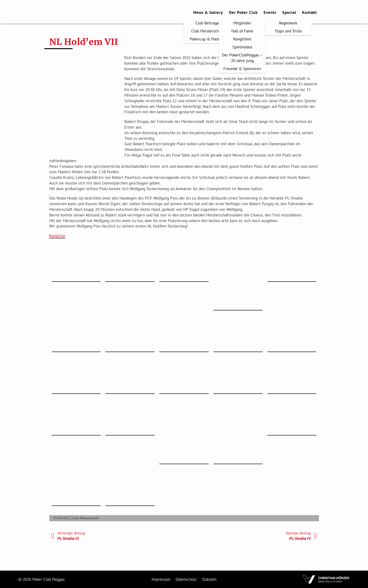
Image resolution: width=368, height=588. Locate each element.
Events (270, 12)
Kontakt (309, 12)
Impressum (161, 579)
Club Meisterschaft (86, 518)
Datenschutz (186, 579)
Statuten (209, 579)
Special (289, 12)
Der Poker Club (243, 12)
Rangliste (57, 236)
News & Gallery (208, 12)
